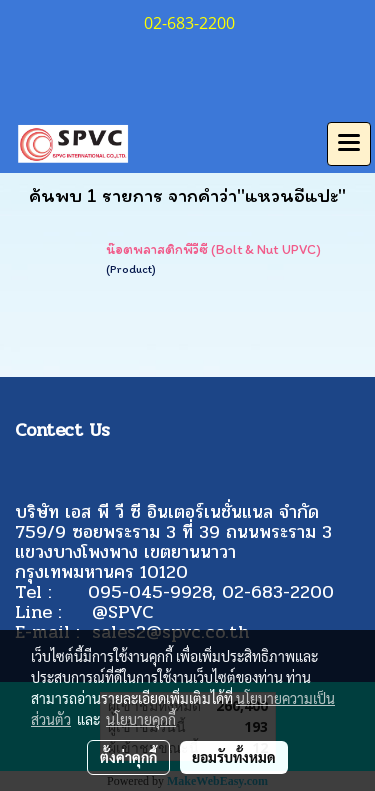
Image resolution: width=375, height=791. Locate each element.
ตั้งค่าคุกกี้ (128, 757)
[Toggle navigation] (349, 144)
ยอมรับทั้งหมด (234, 757)
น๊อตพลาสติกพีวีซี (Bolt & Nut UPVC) (213, 249)
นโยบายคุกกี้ (141, 719)
